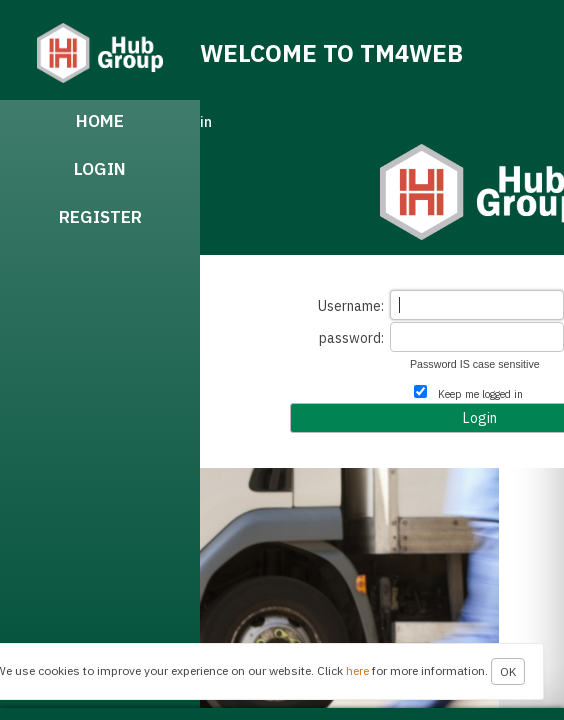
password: (351, 338)
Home (100, 121)
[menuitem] (100, 124)
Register (100, 217)
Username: (351, 306)
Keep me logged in (480, 394)
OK (508, 671)
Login (100, 169)
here (357, 670)
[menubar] (100, 404)
